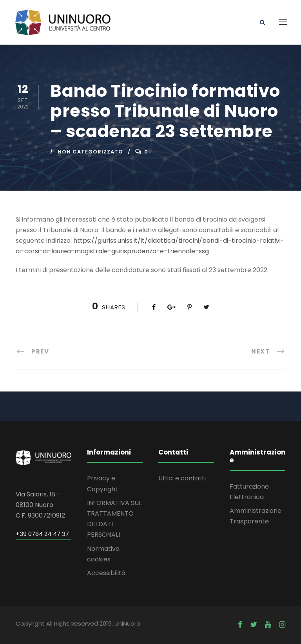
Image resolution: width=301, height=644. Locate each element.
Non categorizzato (90, 152)
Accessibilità (106, 573)
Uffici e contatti (182, 478)
